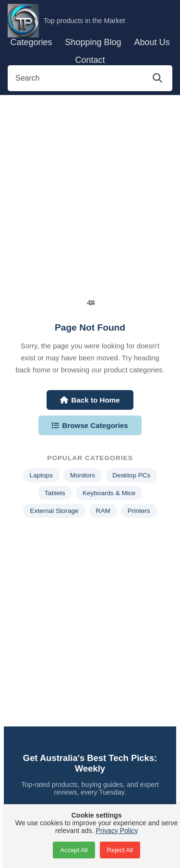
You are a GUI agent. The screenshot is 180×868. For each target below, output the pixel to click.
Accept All (74, 850)
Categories (31, 42)
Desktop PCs (131, 475)
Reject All (120, 850)
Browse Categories (90, 425)
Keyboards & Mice (109, 493)
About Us (152, 42)
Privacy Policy (117, 831)
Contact (90, 60)
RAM (103, 511)
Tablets (55, 493)
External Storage (54, 511)
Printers (139, 511)
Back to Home (90, 400)
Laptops (41, 475)
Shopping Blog (93, 42)
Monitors (83, 475)
